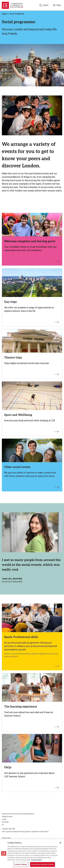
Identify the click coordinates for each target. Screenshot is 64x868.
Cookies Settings (21, 864)
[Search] (44, 5)
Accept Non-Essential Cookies (43, 864)
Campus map (6, 838)
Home (4, 14)
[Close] (60, 843)
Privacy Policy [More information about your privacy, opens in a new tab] (37, 860)
